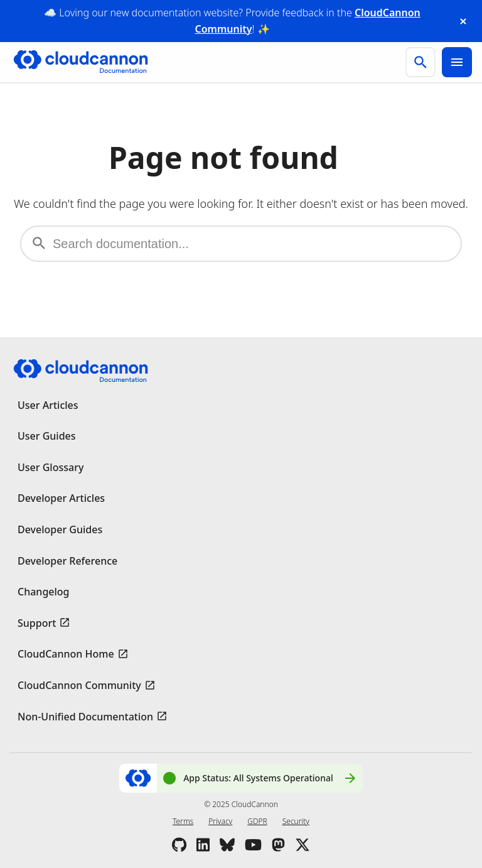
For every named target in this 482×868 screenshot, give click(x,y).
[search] (420, 62)
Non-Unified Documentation (85, 717)
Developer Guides (60, 529)
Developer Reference (67, 561)
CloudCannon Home (66, 654)
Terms (183, 821)
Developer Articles (61, 498)
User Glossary (51, 467)
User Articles (48, 405)
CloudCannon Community (79, 685)
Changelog (44, 592)
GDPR (257, 821)
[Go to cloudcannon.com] (81, 62)
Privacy (220, 821)
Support (37, 623)
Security (296, 821)
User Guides (47, 436)
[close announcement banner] (463, 21)
